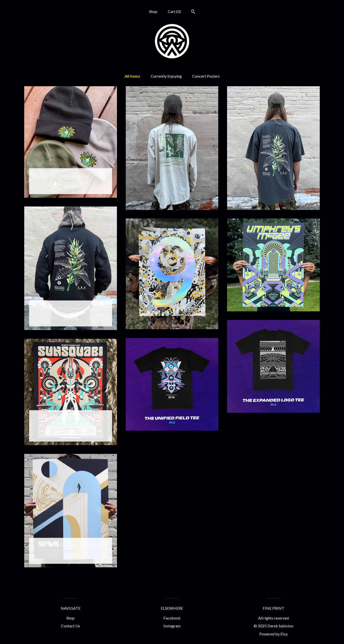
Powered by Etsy (274, 634)
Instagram (172, 626)
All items (132, 76)
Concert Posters (206, 76)
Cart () (174, 11)
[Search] (193, 12)
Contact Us (70, 626)
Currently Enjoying (166, 76)
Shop (153, 11)
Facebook (172, 618)
